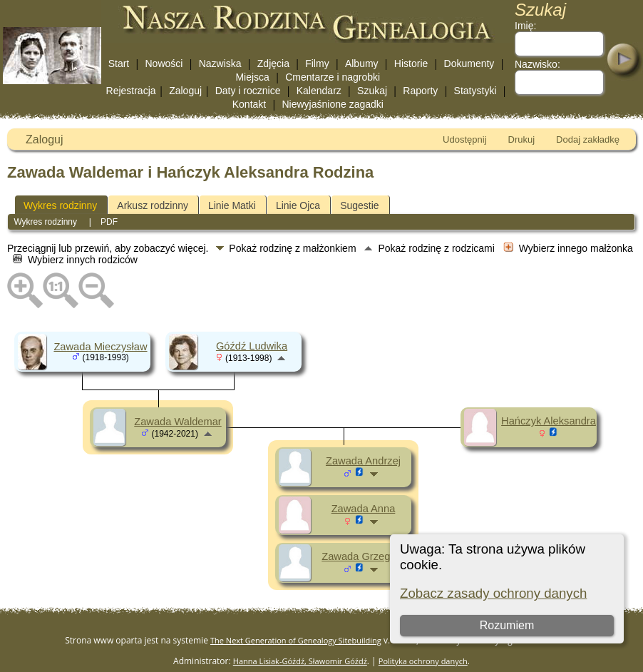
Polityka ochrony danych (423, 661)
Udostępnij (464, 139)
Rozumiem (507, 625)
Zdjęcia (273, 63)
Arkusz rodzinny (153, 205)
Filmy (317, 63)
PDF (109, 222)
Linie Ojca (298, 205)
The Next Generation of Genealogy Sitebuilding (296, 640)
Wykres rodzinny (60, 205)
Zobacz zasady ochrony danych (493, 593)
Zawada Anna (364, 509)
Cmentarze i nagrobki (333, 77)
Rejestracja (131, 91)
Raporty (420, 91)
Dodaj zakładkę (588, 139)
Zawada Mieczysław (100, 347)
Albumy (362, 63)
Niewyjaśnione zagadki (332, 104)
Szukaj (372, 91)
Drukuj (522, 139)
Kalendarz (319, 91)
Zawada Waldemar (178, 422)
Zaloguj (185, 91)
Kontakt (249, 104)
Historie (411, 63)
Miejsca (252, 77)
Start (119, 63)
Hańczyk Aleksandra (549, 421)
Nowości (164, 63)
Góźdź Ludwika (252, 346)
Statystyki (475, 91)
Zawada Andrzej (363, 461)
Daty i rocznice (248, 91)
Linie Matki (232, 205)
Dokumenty (469, 63)
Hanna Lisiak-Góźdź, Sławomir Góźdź (300, 661)
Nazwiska (220, 63)
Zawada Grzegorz (363, 556)
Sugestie (359, 205)
